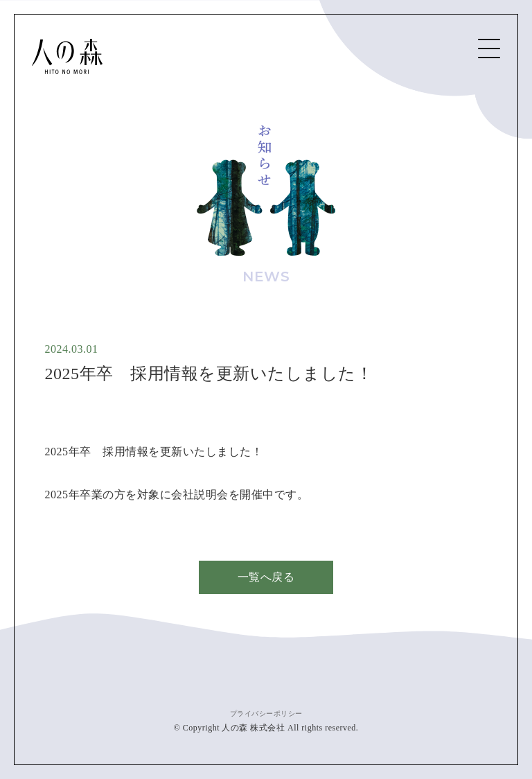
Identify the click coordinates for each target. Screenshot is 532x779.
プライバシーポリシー (266, 714)
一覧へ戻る (266, 577)
